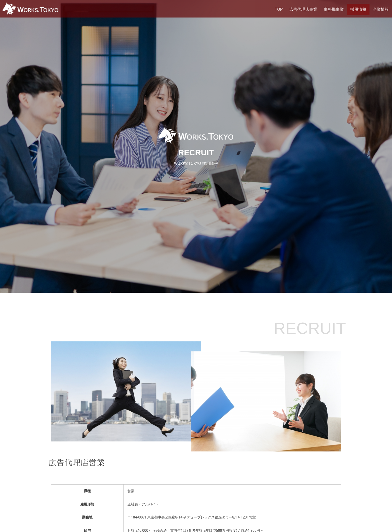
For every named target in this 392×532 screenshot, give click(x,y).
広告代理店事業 (303, 9)
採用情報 (358, 9)
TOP (279, 9)
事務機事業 (334, 9)
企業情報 (381, 9)
